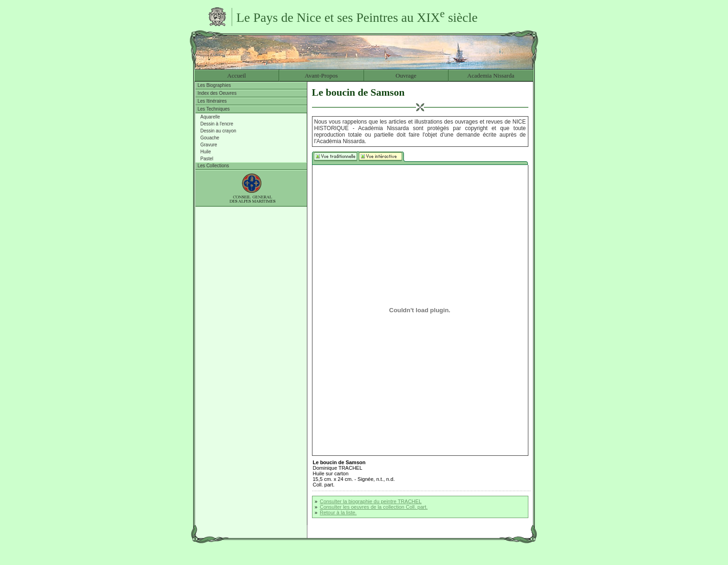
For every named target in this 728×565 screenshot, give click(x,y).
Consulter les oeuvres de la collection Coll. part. (374, 507)
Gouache (210, 138)
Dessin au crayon (218, 131)
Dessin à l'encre (217, 124)
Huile (206, 152)
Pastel (207, 159)
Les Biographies (214, 85)
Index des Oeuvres (217, 93)
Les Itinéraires (212, 101)
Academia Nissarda (491, 76)
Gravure (209, 145)
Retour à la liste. (338, 512)
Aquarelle (210, 117)
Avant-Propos (321, 76)
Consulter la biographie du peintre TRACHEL (371, 501)
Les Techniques (214, 109)
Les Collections (214, 166)
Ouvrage (406, 76)
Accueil (236, 76)
